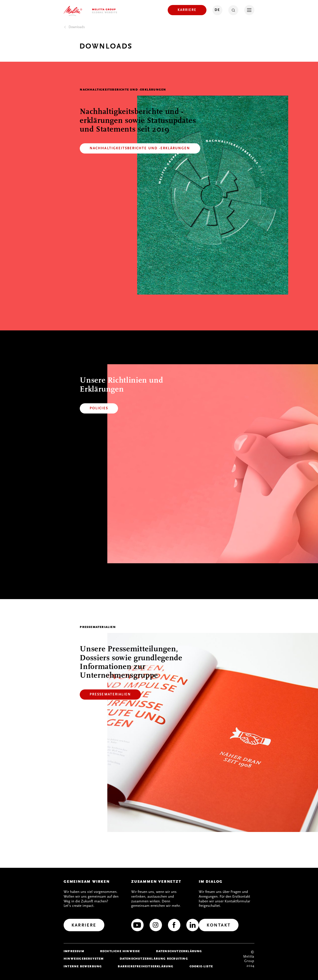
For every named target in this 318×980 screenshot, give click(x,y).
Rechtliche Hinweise (120, 951)
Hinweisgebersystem (84, 959)
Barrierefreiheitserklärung (146, 966)
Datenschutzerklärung (179, 951)
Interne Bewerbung (83, 966)
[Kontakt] (219, 925)
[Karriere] (187, 10)
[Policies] (99, 408)
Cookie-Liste (201, 966)
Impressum (74, 951)
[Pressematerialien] (110, 695)
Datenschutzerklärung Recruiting (154, 959)
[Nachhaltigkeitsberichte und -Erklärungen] (140, 148)
